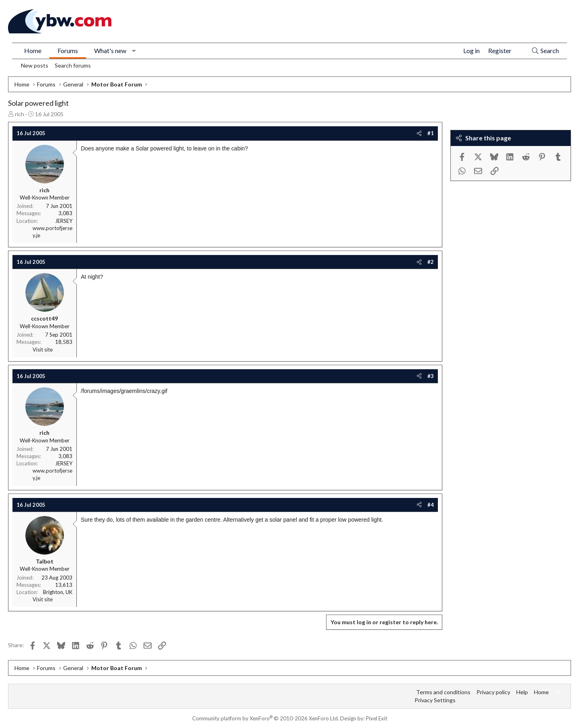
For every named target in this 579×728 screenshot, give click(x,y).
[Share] (419, 133)
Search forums (73, 65)
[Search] (545, 51)
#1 (431, 133)
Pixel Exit (377, 718)
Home (33, 50)
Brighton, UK (58, 592)
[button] (134, 51)
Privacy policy (493, 692)
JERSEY (64, 221)
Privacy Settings (435, 700)
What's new (110, 50)
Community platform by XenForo (266, 718)
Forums (68, 50)
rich (20, 114)
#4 (431, 505)
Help (522, 692)
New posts (35, 65)
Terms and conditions (443, 692)
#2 (431, 262)
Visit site (43, 350)
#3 (431, 376)
